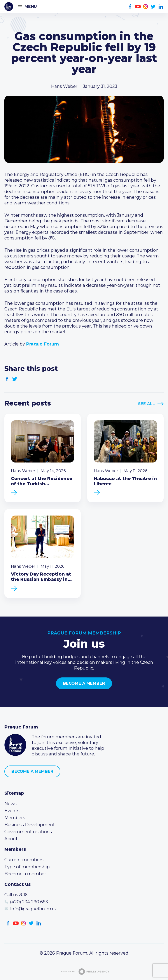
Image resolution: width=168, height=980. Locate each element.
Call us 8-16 (16, 895)
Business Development (30, 825)
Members (15, 818)
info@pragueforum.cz (33, 909)
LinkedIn (161, 7)
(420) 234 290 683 (29, 902)
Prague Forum (9, 7)
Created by (84, 972)
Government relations (28, 832)
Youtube (138, 7)
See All (146, 404)
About (11, 839)
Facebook (130, 7)
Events (12, 811)
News (10, 804)
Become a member (84, 683)
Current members (24, 860)
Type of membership (27, 867)
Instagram (146, 7)
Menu (31, 7)
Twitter (153, 7)
